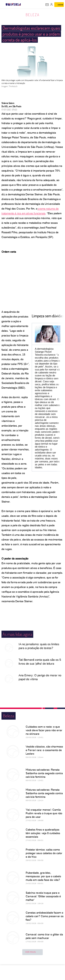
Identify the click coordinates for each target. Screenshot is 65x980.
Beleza (33, 15)
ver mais (32, 952)
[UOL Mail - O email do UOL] (47, 5)
